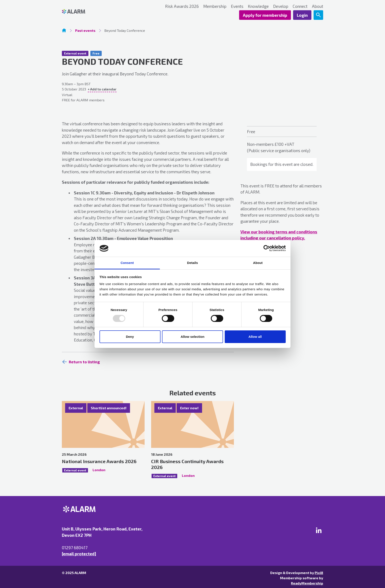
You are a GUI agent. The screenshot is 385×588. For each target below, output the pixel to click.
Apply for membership (265, 15)
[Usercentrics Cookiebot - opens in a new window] (267, 248)
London (99, 470)
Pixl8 (319, 573)
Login (302, 15)
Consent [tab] (127, 263)
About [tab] (258, 263)
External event (75, 53)
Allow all (255, 337)
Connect (300, 6)
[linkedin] (319, 530)
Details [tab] (192, 263)
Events (237, 6)
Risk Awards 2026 (182, 6)
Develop (281, 6)
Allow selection (192, 337)
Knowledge (258, 6)
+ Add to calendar (102, 89)
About (317, 6)
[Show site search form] (318, 15)
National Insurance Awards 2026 (99, 461)
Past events (85, 30)
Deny (130, 337)
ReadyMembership (307, 583)
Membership (215, 6)
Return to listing (84, 362)
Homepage (64, 30)
